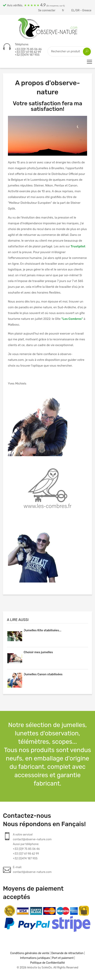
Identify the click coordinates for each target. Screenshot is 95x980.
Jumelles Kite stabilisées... (42, 630)
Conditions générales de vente (30, 953)
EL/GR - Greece (82, 10)
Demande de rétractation (67, 953)
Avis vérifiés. (34, 5)
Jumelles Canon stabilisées (43, 674)
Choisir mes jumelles (38, 652)
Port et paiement (63, 958)
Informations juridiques (35, 958)
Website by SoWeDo (40, 968)
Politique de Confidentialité (48, 963)
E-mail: (32, 870)
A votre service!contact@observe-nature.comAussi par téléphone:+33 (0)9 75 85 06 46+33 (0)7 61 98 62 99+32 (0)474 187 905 (32, 847)
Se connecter (47, 10)
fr (63, 10)
